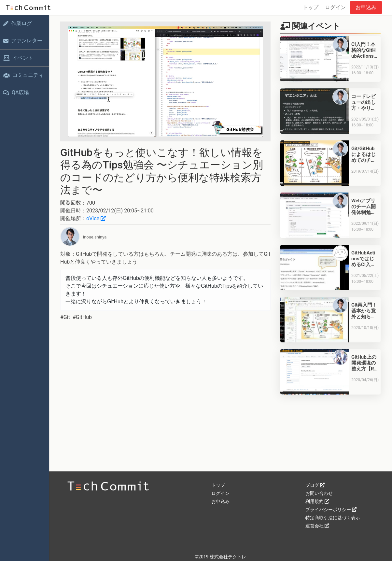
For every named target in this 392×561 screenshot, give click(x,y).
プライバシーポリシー (331, 510)
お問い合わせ (319, 493)
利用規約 (317, 501)
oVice (96, 218)
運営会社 (317, 526)
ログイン (335, 7)
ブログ (315, 485)
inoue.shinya (95, 237)
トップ (311, 7)
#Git (65, 317)
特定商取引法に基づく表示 (333, 518)
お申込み (366, 7)
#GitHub (82, 317)
